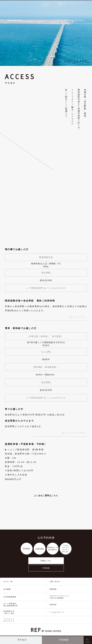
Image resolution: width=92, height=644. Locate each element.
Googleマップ (13, 479)
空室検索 (46, 568)
